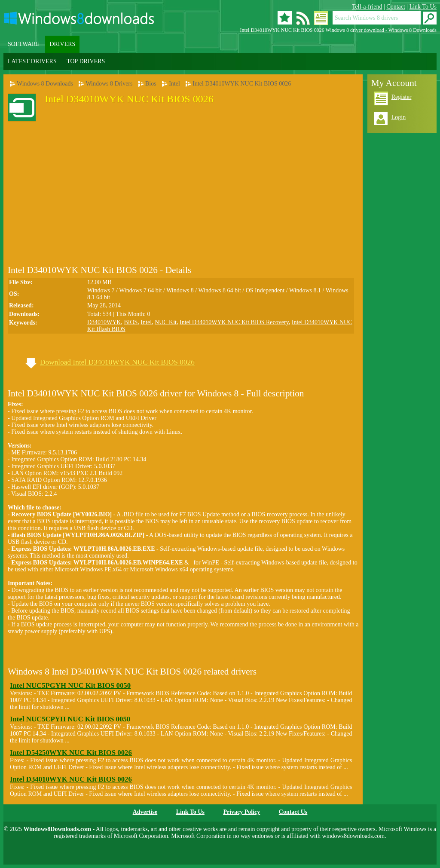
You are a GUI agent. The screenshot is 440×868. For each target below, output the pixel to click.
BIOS (131, 322)
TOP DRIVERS (86, 61)
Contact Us (293, 812)
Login (399, 117)
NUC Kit (166, 322)
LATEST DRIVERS (32, 61)
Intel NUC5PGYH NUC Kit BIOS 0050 (70, 686)
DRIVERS (62, 44)
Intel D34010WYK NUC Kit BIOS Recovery (234, 322)
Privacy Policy (241, 812)
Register (402, 97)
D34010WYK (104, 322)
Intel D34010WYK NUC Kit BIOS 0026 (242, 84)
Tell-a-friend (367, 7)
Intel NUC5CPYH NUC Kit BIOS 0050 (70, 719)
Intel (174, 84)
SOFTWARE (24, 44)
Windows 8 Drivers (109, 84)
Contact (396, 7)
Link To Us (423, 7)
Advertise (145, 812)
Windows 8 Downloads (45, 84)
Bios (151, 84)
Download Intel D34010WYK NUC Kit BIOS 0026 (117, 362)
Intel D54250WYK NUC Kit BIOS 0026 (71, 753)
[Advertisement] (80, 185)
